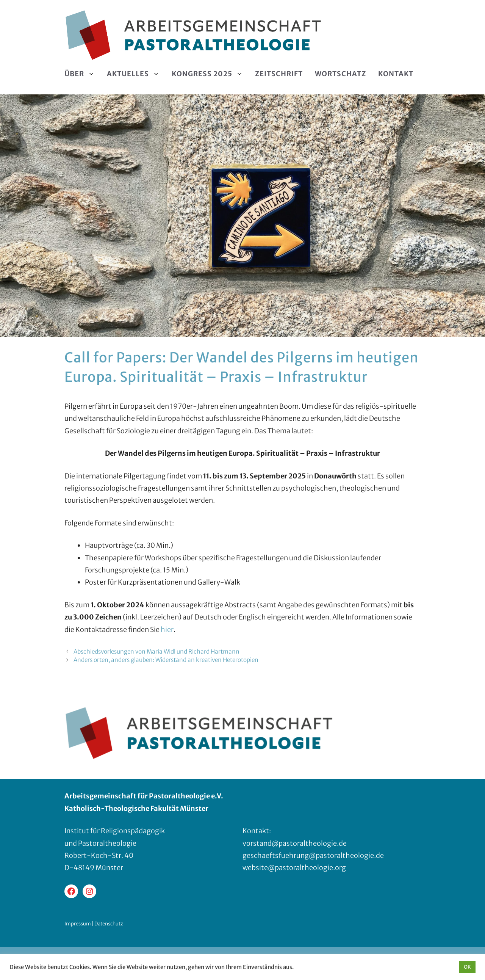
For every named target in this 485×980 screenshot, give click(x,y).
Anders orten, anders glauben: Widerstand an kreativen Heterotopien (166, 660)
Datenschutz (109, 924)
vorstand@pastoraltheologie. (291, 843)
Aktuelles (136, 74)
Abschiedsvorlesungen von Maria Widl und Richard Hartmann (156, 652)
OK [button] (467, 967)
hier (167, 630)
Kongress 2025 (210, 74)
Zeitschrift (279, 74)
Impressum (78, 924)
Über (83, 74)
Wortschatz (340, 74)
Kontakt (396, 74)
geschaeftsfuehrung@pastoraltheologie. (309, 855)
